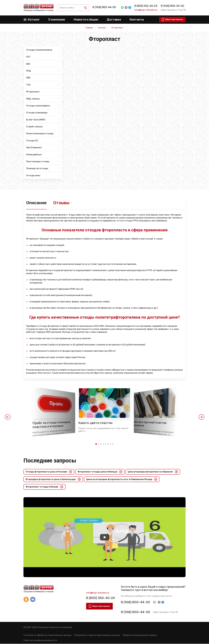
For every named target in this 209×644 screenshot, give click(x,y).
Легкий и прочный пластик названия (150, 424)
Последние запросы (50, 461)
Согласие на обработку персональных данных (47, 636)
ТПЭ (28, 85)
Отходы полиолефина (38, 106)
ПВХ (28, 78)
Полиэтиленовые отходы (40, 133)
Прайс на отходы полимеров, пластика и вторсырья (52, 425)
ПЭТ (28, 57)
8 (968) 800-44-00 (106, 7)
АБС (28, 64)
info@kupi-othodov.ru (145, 10)
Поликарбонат (34, 155)
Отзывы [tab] (62, 203)
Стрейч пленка (34, 127)
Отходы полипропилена (39, 50)
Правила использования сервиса (140, 636)
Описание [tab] (37, 203)
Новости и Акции (86, 20)
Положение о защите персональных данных (97, 636)
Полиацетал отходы (37, 168)
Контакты (137, 20)
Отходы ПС (32, 141)
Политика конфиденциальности (40, 641)
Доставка (114, 20)
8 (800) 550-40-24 (145, 6)
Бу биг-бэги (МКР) (36, 120)
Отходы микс (33, 175)
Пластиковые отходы (38, 161)
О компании (57, 20)
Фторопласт (33, 92)
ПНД (28, 71)
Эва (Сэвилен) (34, 147)
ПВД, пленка (33, 99)
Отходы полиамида (37, 113)
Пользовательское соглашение (55, 628)
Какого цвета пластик (96, 423)
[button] (8, 417)
